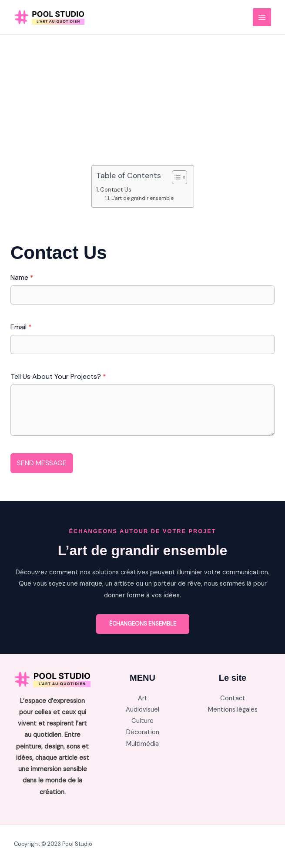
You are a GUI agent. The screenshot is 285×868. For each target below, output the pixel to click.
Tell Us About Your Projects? (58, 376)
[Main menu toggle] (262, 17)
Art (143, 698)
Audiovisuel (142, 710)
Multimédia (142, 744)
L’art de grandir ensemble (142, 198)
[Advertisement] (142, 100)
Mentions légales (233, 710)
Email (21, 327)
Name (22, 277)
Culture (142, 721)
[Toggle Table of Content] (175, 177)
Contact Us (116, 190)
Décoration (143, 732)
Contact (233, 698)
